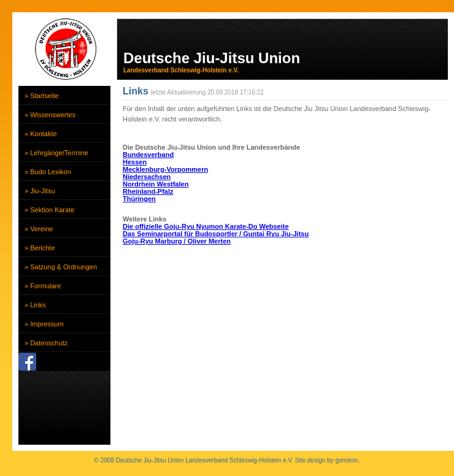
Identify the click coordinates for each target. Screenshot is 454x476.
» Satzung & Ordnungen (61, 267)
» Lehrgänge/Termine (56, 153)
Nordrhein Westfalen (156, 184)
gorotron (346, 460)
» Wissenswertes (50, 115)
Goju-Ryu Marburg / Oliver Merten (177, 241)
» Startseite (42, 96)
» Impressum (44, 324)
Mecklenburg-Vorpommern (165, 169)
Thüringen (139, 199)
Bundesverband (148, 155)
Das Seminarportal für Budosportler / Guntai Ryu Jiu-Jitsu (216, 234)
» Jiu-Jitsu (40, 191)
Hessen (135, 162)
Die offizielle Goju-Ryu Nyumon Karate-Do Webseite (206, 226)
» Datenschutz (46, 343)
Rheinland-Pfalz (148, 191)
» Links (35, 305)
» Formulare (43, 286)
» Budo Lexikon (48, 172)
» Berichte (40, 248)
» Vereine (39, 229)
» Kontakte (41, 134)
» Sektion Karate (49, 210)
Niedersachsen (147, 177)
